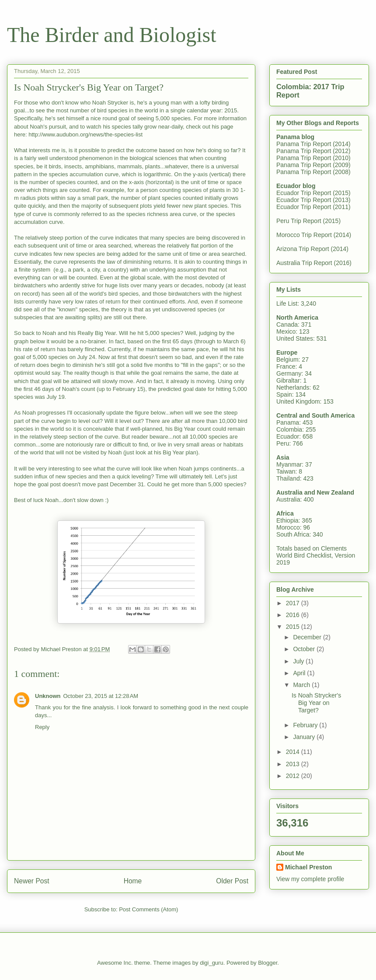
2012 (294, 776)
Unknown (48, 696)
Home (133, 881)
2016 (294, 615)
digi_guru (212, 963)
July (299, 661)
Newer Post (32, 881)
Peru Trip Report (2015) (308, 221)
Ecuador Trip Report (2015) (313, 193)
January (305, 737)
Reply (42, 727)
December (308, 637)
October (305, 649)
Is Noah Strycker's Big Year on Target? (316, 703)
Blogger (268, 963)
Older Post (232, 881)
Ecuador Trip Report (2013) (313, 200)
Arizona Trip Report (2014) (312, 249)
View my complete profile (310, 879)
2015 (294, 627)
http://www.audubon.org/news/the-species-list (85, 134)
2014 (294, 752)
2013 (294, 764)
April (300, 673)
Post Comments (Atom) (148, 909)
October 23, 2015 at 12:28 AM (101, 696)
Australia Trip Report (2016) (314, 263)
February (306, 725)
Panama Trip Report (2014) (313, 144)
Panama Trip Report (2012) (313, 151)
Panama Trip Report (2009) (313, 165)
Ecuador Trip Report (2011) (313, 207)
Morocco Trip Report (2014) (314, 235)
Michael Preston (308, 867)
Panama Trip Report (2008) (313, 172)
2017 (294, 603)
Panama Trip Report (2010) (313, 158)
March (302, 685)
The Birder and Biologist (112, 35)
